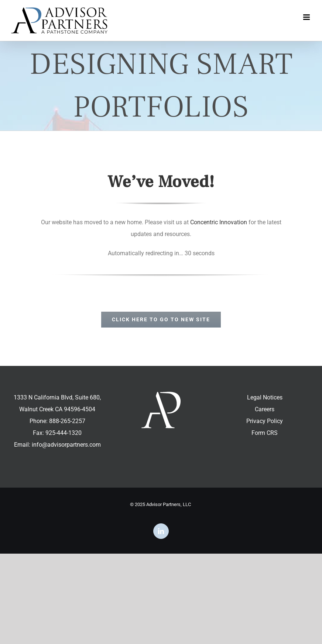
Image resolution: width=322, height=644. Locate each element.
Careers (265, 409)
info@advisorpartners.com (66, 445)
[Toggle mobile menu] (307, 17)
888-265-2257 (67, 421)
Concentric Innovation (219, 222)
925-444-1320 (64, 433)
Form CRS (265, 433)
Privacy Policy (265, 421)
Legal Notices (265, 397)
